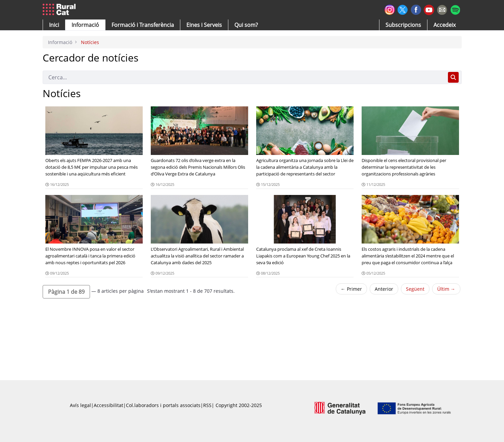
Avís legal (80, 405)
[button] (54, 25)
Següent (415, 289)
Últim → (446, 289)
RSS (207, 405)
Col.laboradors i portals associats (163, 405)
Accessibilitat (108, 405)
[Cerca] (244, 77)
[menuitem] (143, 25)
